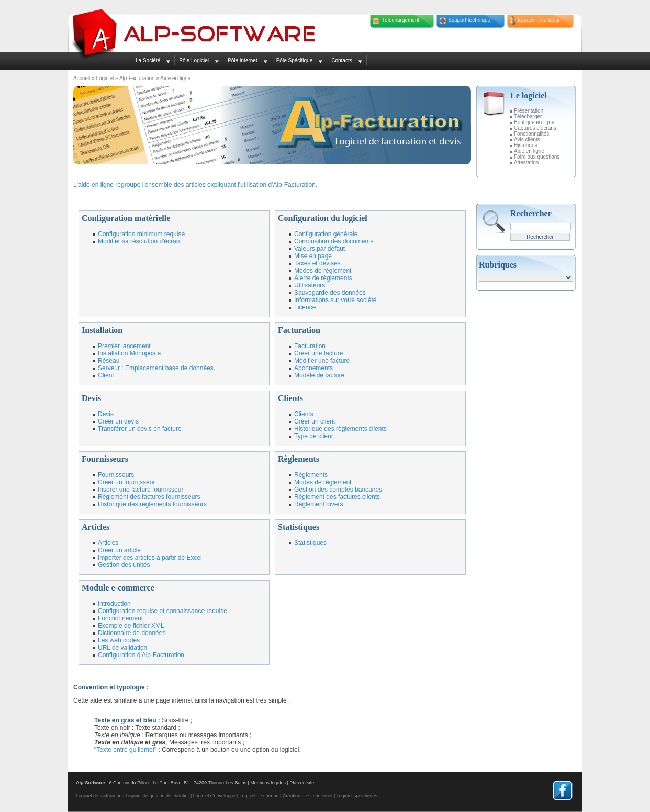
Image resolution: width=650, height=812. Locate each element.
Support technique (469, 20)
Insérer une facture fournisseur (141, 490)
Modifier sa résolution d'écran (139, 241)
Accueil (82, 78)
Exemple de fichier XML (131, 626)
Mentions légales (268, 783)
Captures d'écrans (535, 128)
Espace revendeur (539, 20)
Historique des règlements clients (340, 429)
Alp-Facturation (137, 78)
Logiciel (105, 78)
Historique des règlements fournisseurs (152, 504)
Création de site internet (308, 796)
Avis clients (527, 140)
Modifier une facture (322, 361)
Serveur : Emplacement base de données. (156, 368)
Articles (96, 527)
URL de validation (122, 648)
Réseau (109, 361)
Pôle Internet (243, 60)
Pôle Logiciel (194, 60)
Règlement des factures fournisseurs (149, 497)
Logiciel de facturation (99, 796)
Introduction (114, 604)
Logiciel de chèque (259, 796)
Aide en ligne (529, 151)
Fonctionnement (120, 618)
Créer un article (119, 550)
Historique (526, 145)
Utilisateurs (310, 285)
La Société (148, 60)
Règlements (299, 459)
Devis (91, 398)
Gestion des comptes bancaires (338, 490)
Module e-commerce (118, 588)
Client (106, 375)
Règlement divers (318, 504)
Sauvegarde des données (330, 293)
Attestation (526, 163)
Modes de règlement (323, 271)
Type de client (313, 436)
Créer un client (315, 421)
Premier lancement (124, 346)
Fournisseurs (105, 459)
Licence (305, 307)
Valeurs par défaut (320, 249)
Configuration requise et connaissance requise (162, 611)
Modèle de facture (319, 375)
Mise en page (313, 256)
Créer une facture (318, 353)
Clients (290, 398)
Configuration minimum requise (141, 234)
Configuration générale (326, 234)
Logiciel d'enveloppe (214, 796)
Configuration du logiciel (323, 218)
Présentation (529, 111)
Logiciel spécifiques (357, 796)
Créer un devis (118, 421)
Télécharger (528, 116)
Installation (102, 330)
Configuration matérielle (126, 218)
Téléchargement (400, 20)
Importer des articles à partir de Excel (150, 558)
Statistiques (299, 527)
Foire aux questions (537, 157)
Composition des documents (334, 241)
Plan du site (302, 783)
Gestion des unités (124, 565)
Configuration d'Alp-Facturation (141, 655)
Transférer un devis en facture (140, 429)
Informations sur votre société (335, 300)
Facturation (299, 330)
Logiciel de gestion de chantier (158, 796)
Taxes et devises (317, 263)
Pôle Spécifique (295, 60)
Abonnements (313, 368)
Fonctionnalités (531, 134)
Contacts (341, 60)
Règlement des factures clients (337, 497)
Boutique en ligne (534, 122)
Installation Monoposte (129, 353)
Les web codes (119, 640)
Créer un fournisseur (126, 482)
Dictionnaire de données (132, 633)
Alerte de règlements (323, 278)
